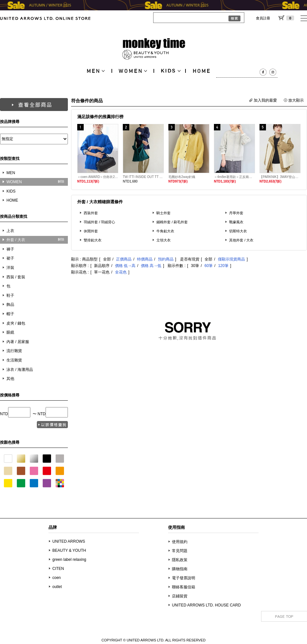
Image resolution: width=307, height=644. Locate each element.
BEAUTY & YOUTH (69, 550)
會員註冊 (263, 18)
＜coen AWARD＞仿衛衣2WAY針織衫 (98, 177)
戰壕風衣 (236, 222)
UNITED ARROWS (69, 541)
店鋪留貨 (180, 596)
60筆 (209, 266)
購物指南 (180, 569)
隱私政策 (180, 560)
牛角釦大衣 (165, 231)
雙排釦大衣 (93, 240)
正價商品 (124, 259)
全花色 (121, 272)
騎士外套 (164, 213)
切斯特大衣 (238, 231)
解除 (61, 181)
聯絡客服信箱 (184, 587)
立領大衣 (164, 240)
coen (57, 578)
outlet (57, 587)
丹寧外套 (236, 213)
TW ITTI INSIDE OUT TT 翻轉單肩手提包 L (143, 177)
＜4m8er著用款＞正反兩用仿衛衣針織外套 (234, 177)
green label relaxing (69, 560)
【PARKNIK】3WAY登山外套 (280, 177)
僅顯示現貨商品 (231, 259)
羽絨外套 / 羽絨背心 (100, 222)
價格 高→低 (151, 266)
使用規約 (180, 542)
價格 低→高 (125, 266)
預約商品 (166, 259)
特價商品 (145, 259)
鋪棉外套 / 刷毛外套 (172, 222)
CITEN (58, 569)
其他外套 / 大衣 (241, 240)
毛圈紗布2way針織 (182, 177)
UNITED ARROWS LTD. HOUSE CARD (206, 605)
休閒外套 (91, 231)
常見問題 (180, 551)
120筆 (223, 266)
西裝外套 (91, 213)
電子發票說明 (184, 578)
